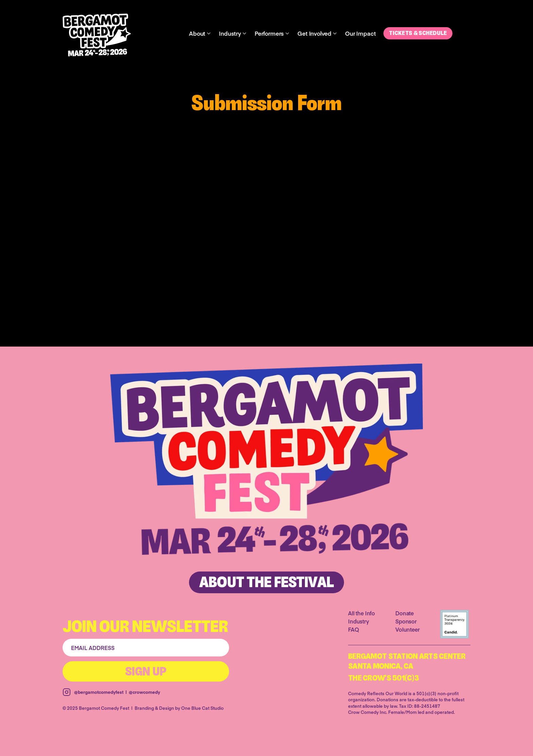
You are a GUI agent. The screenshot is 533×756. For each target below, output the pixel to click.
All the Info (362, 613)
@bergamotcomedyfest (99, 692)
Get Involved (314, 33)
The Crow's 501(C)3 (383, 679)
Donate (405, 613)
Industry (230, 33)
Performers (269, 33)
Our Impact (360, 33)
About (197, 33)
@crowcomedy (144, 692)
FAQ (354, 629)
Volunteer (408, 629)
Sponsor (406, 621)
